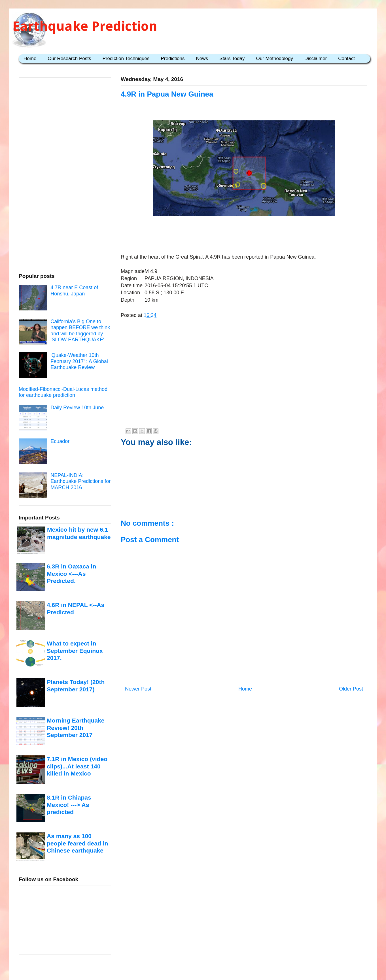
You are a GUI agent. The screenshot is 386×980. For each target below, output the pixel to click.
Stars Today (232, 58)
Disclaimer (316, 58)
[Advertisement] (244, 236)
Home (30, 58)
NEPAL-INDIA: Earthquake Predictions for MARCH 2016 (80, 481)
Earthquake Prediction (85, 26)
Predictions (173, 58)
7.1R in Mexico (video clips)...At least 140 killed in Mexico (77, 766)
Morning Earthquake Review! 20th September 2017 (76, 728)
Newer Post (138, 689)
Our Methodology (275, 58)
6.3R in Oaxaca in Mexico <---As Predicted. (71, 574)
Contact (346, 58)
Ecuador (60, 441)
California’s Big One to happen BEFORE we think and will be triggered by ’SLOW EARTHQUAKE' (80, 331)
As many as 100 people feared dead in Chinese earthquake (77, 843)
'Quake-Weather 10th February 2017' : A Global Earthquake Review (79, 361)
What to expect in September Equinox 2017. (75, 651)
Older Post (351, 689)
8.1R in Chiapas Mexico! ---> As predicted (69, 805)
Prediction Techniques (126, 58)
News (202, 58)
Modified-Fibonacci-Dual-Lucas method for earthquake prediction (63, 392)
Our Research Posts (69, 58)
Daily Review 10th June (77, 408)
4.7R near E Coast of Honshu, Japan (74, 291)
